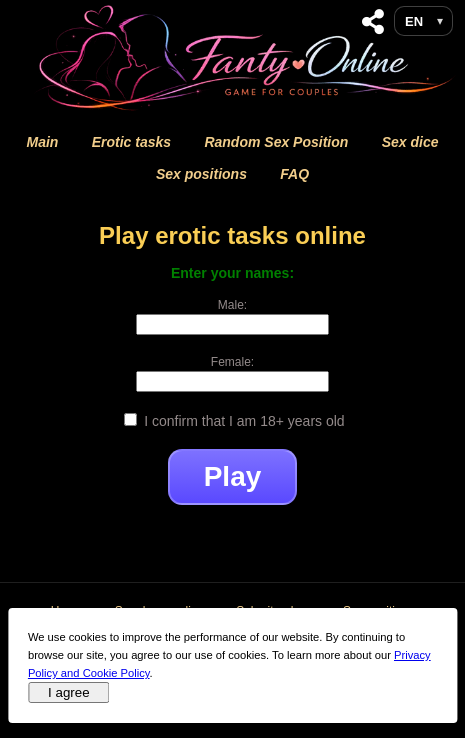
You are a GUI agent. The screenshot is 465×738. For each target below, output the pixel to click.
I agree (69, 692)
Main (42, 142)
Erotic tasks (131, 142)
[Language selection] (423, 21)
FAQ (294, 174)
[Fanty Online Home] (248, 110)
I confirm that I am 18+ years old (234, 421)
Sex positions (201, 174)
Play (233, 476)
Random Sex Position (276, 142)
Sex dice (410, 142)
